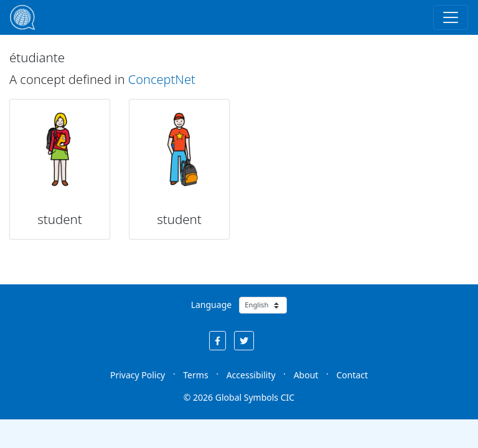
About (306, 375)
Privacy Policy (138, 375)
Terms (195, 375)
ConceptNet (162, 79)
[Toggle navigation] (451, 17)
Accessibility (251, 375)
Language (211, 305)
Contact (352, 375)
